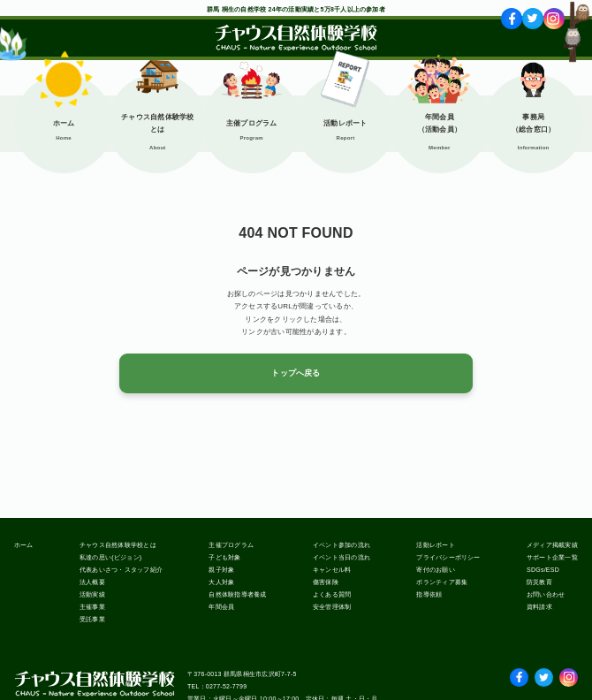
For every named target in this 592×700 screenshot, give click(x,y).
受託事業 (92, 619)
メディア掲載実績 (552, 545)
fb (512, 18)
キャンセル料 (332, 570)
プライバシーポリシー (448, 557)
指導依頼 (429, 594)
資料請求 (539, 607)
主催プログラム (252, 123)
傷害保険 (326, 582)
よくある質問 (332, 594)
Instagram (569, 674)
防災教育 (539, 582)
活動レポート (345, 123)
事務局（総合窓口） (533, 123)
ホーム (64, 123)
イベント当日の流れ (342, 557)
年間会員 (221, 607)
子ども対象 (224, 557)
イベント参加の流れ (342, 545)
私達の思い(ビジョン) (110, 557)
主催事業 (92, 607)
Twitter (544, 674)
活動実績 (92, 594)
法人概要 (92, 582)
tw (533, 18)
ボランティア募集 (442, 582)
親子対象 (221, 570)
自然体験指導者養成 (237, 594)
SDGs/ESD (543, 570)
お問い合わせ (546, 594)
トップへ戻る (296, 373)
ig (554, 18)
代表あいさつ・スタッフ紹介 (121, 570)
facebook (519, 674)
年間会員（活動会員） (440, 123)
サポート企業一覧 (552, 557)
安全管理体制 (332, 607)
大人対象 (221, 582)
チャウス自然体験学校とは (157, 123)
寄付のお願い (435, 570)
